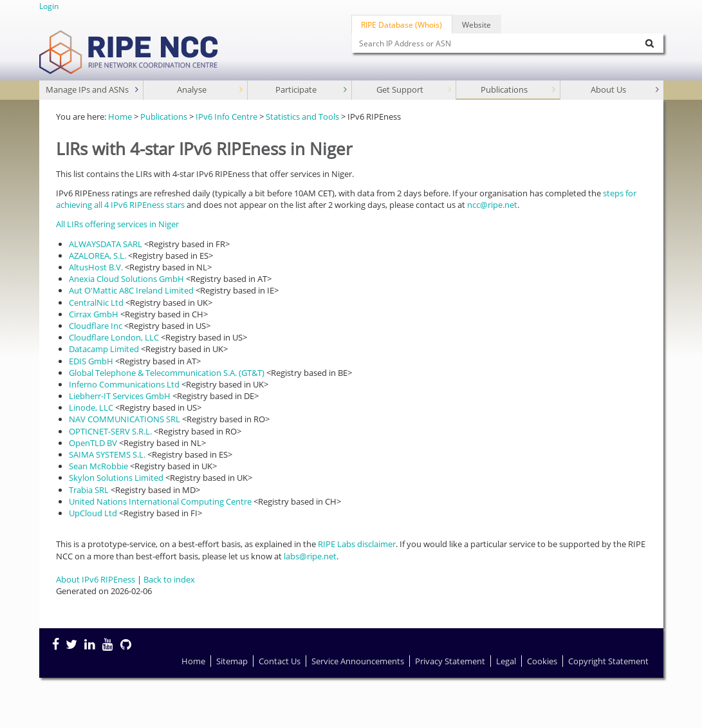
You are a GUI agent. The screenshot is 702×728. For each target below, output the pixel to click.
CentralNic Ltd (96, 303)
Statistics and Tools (302, 117)
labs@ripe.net (310, 556)
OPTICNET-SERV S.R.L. (110, 431)
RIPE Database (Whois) (402, 24)
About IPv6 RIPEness (96, 579)
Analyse (211, 90)
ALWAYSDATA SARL (106, 244)
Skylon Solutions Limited (116, 478)
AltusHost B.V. (96, 267)
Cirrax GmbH (94, 314)
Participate (312, 90)
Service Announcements (358, 661)
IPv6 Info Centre (226, 117)
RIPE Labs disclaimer (357, 544)
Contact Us (280, 661)
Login (49, 6)
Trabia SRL (89, 490)
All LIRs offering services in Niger (117, 224)
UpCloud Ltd (93, 513)
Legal (506, 661)
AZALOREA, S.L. (97, 256)
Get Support (415, 90)
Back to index (169, 579)
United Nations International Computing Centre (160, 501)
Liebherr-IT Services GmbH (120, 396)
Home (120, 117)
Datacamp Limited (104, 349)
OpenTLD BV (93, 443)
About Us (626, 90)
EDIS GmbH (91, 361)
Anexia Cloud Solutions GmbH (126, 279)
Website (476, 24)
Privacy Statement (450, 661)
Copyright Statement (608, 661)
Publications (519, 90)
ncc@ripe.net (492, 205)
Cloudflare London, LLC (114, 337)
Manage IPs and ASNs (93, 90)
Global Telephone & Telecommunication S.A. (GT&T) (167, 373)
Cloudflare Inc (96, 326)
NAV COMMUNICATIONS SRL (125, 419)
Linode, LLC (91, 407)
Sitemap (232, 661)
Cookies (542, 661)
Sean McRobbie (98, 466)
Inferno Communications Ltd (124, 384)
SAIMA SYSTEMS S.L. (107, 454)
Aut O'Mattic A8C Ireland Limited (131, 290)
